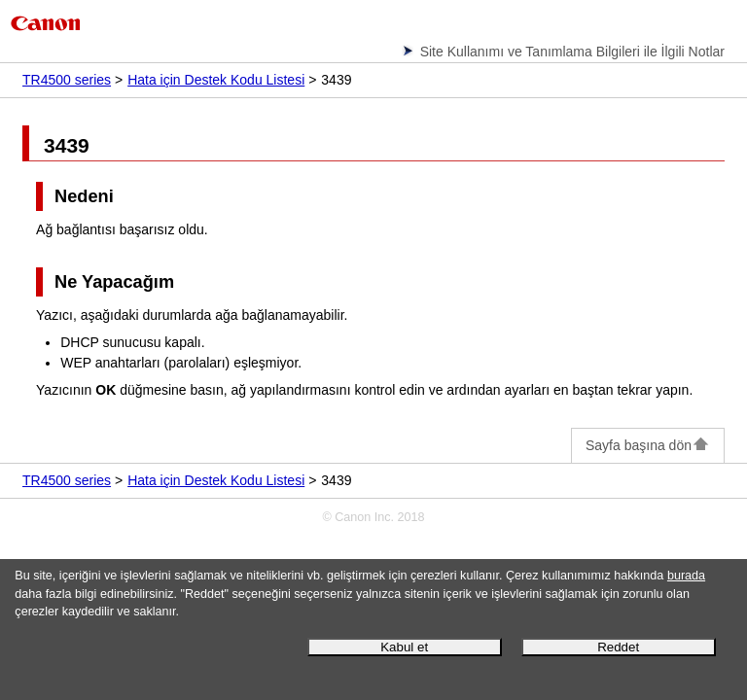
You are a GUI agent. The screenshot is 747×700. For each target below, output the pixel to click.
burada (686, 576)
